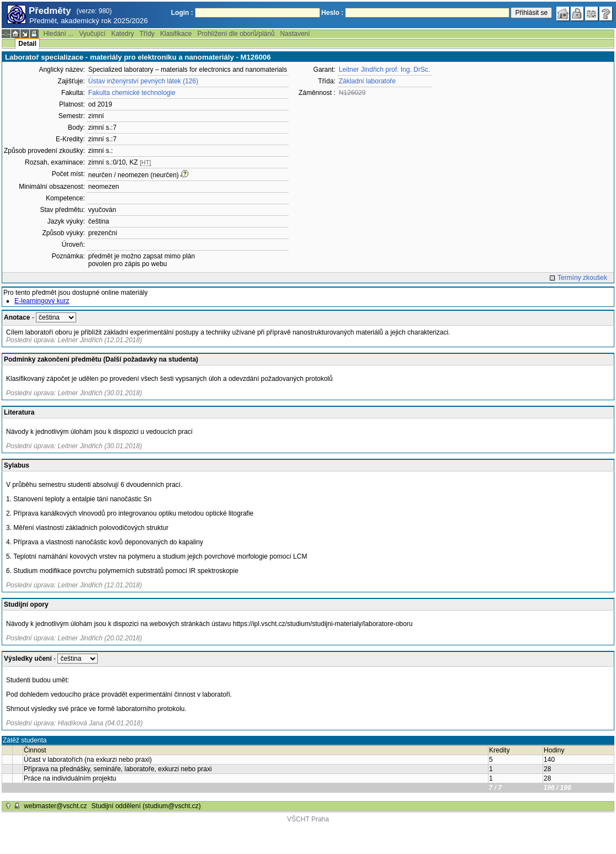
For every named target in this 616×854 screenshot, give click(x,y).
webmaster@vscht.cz (55, 806)
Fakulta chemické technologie (132, 93)
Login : (182, 13)
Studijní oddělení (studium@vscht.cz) (146, 806)
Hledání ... (58, 34)
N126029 (352, 93)
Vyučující (92, 34)
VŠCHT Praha (308, 819)
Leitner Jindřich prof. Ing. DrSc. (384, 70)
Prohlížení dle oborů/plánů (236, 34)
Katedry (122, 34)
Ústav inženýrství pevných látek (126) (143, 81)
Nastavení (295, 34)
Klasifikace (176, 34)
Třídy (147, 34)
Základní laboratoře (367, 81)
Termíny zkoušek (582, 278)
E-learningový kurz (42, 301)
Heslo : (332, 13)
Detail (27, 44)
